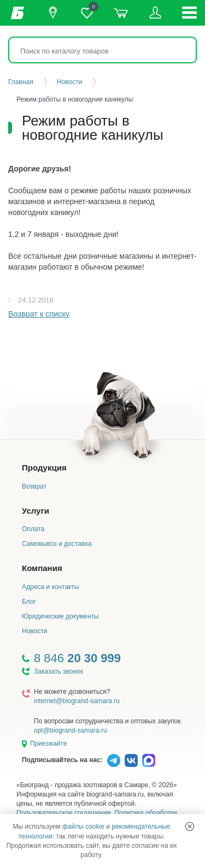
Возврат (34, 486)
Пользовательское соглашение (64, 813)
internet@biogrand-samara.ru (77, 701)
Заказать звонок (58, 671)
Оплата (33, 529)
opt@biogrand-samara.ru (71, 730)
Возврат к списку (39, 314)
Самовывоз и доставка (57, 544)
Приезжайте (48, 744)
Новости (34, 631)
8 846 (77, 658)
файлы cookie (83, 827)
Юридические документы (60, 616)
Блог (29, 602)
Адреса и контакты (51, 587)
